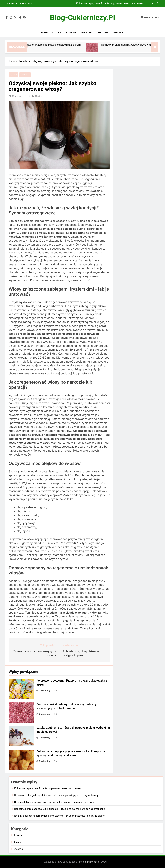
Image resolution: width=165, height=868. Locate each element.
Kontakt (119, 32)
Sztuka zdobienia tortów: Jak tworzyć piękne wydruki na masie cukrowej (54, 802)
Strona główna (51, 32)
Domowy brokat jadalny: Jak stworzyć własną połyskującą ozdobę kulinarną (56, 795)
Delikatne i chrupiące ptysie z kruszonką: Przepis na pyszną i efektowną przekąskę (60, 809)
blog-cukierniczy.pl (82, 18)
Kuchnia (103, 32)
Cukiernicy (17, 96)
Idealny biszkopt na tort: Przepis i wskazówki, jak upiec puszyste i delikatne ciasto (59, 816)
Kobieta (71, 32)
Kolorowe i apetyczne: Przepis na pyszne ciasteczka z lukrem (110, 4)
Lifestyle (87, 32)
